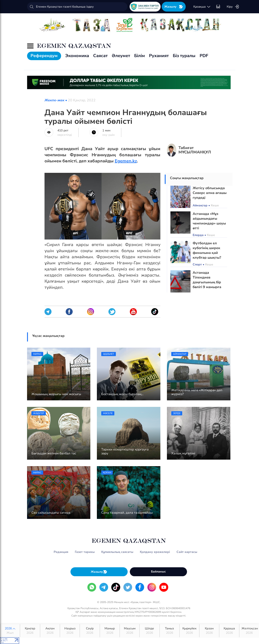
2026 (10, 631)
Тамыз (170, 631)
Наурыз (70, 631)
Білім (140, 56)
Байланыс (158, 572)
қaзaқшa (202, 7)
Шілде (149, 631)
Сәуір (90, 631)
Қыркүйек (189, 631)
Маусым (130, 631)
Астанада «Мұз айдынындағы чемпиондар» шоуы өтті (209, 221)
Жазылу (174, 7)
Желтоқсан (250, 631)
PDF (204, 56)
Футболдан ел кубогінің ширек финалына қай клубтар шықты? (207, 250)
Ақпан (50, 631)
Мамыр (110, 631)
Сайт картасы (187, 552)
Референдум (44, 56)
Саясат (100, 56)
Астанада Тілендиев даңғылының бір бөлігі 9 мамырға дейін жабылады (207, 282)
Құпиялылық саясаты (117, 552)
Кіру (233, 7)
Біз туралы (184, 56)
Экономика (77, 56)
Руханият (159, 56)
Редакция (61, 552)
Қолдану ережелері (155, 552)
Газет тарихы (85, 552)
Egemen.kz (126, 161)
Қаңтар (30, 631)
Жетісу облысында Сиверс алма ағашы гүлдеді (210, 193)
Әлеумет (121, 56)
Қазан (209, 631)
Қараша (229, 631)
